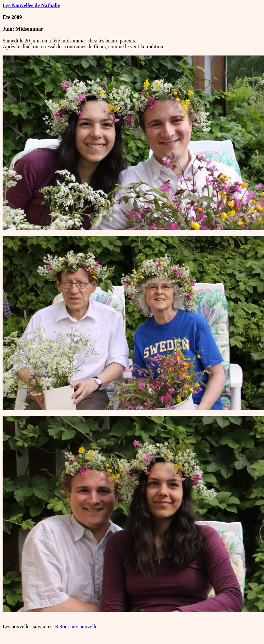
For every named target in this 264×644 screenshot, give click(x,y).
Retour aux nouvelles (77, 627)
